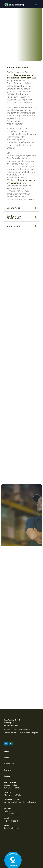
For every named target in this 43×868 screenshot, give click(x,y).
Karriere (8, 770)
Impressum (9, 757)
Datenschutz (9, 764)
